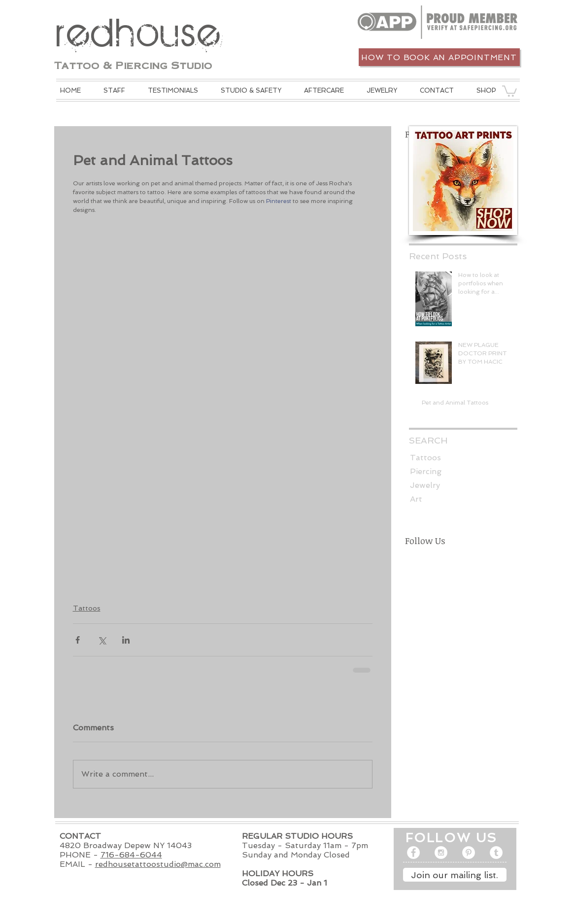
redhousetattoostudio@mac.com (158, 864)
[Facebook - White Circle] (413, 853)
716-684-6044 (131, 855)
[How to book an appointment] (439, 57)
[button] (251, 90)
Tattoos (87, 608)
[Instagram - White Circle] (441, 853)
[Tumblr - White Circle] (496, 853)
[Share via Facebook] (78, 640)
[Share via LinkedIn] (126, 640)
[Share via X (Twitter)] (102, 640)
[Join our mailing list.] (455, 875)
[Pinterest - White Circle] (469, 853)
